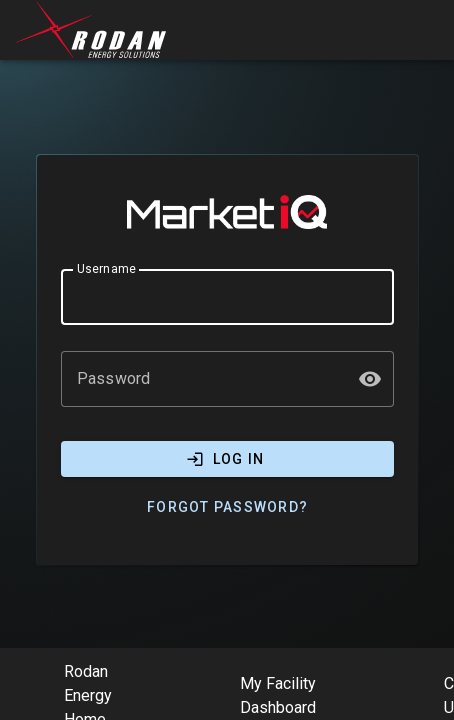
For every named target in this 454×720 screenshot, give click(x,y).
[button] (370, 379)
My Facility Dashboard (278, 695)
